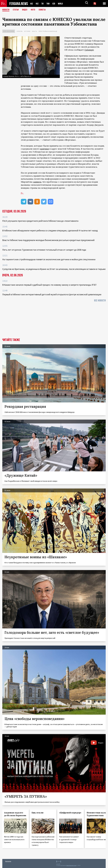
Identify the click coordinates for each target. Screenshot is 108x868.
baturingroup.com (71, 866)
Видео (26, 10)
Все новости (100, 301)
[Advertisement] (54, 321)
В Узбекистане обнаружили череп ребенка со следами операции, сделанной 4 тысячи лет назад (50, 231)
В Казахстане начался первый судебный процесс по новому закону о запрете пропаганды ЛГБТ (49, 285)
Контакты (8, 861)
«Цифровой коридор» (70, 813)
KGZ (38, 4)
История (27, 31)
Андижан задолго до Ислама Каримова (15, 814)
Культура (20, 31)
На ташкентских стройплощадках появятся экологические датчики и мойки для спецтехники (49, 259)
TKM (49, 4)
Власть (34, 31)
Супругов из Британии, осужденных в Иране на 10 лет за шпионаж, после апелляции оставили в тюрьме (54, 269)
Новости (6, 10)
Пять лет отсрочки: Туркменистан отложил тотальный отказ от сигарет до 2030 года (44, 250)
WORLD (62, 4)
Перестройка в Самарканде (48, 31)
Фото (34, 10)
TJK (43, 4)
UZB (55, 4)
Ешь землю (38, 813)
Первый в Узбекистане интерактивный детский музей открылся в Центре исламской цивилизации (52, 294)
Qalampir (89, 50)
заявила (37, 182)
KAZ (32, 4)
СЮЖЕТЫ (43, 10)
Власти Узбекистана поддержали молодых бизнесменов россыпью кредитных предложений (48, 240)
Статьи (16, 10)
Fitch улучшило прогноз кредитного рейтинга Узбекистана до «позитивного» (40, 221)
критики (44, 149)
